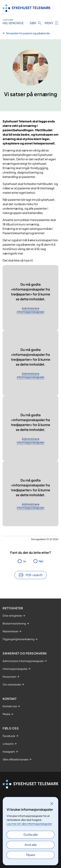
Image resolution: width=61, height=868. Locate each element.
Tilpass (30, 855)
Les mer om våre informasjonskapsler (29, 824)
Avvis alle (31, 845)
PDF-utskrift (34, 575)
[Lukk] (52, 804)
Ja (24, 561)
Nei (41, 561)
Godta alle (31, 834)
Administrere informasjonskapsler (31, 310)
